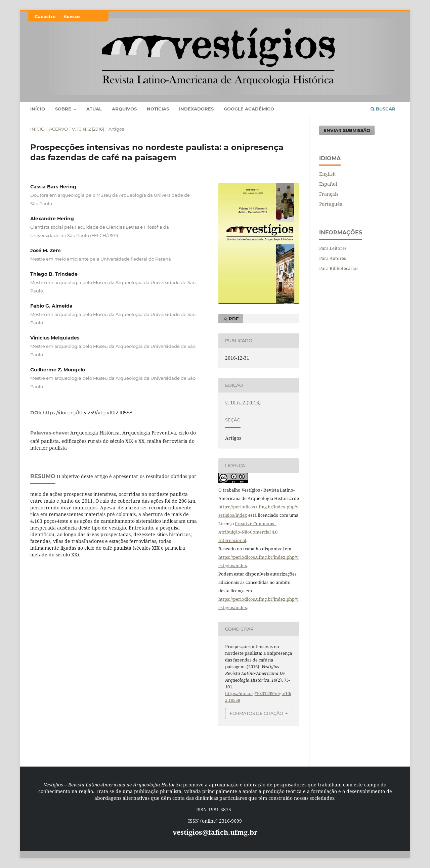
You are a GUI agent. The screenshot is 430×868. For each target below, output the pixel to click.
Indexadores (196, 109)
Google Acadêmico (249, 109)
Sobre (64, 109)
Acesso (72, 16)
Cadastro (45, 16)
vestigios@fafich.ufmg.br (215, 832)
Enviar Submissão (347, 130)
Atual (94, 109)
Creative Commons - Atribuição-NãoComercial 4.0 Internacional (248, 532)
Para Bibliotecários (339, 268)
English (327, 174)
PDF (233, 319)
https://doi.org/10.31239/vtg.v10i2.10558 (88, 413)
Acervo (58, 129)
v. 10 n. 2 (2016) (88, 129)
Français (329, 194)
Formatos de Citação (256, 713)
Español (328, 184)
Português (331, 204)
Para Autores (333, 258)
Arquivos (124, 109)
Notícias (158, 109)
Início (38, 109)
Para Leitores (333, 248)
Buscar (383, 109)
